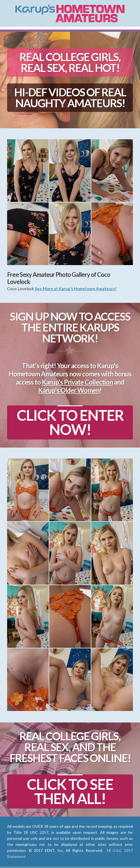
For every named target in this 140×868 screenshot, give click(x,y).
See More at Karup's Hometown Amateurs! (76, 289)
